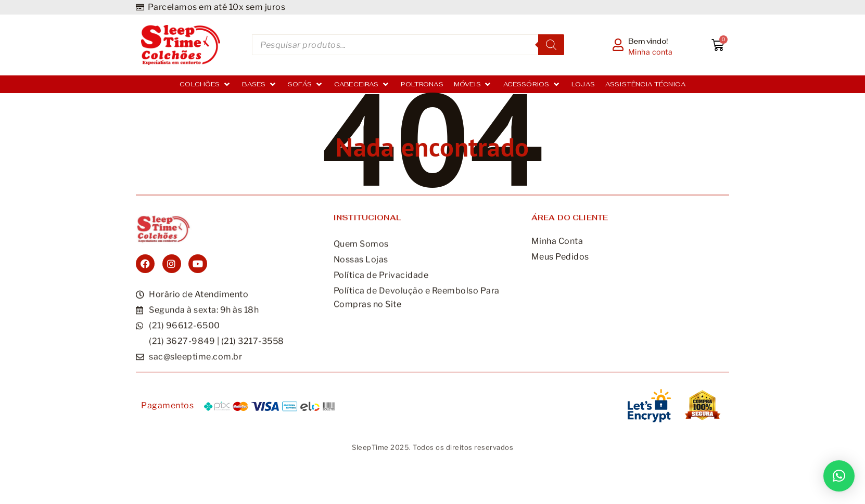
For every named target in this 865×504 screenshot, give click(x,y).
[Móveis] (473, 84)
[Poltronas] (422, 84)
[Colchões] (206, 84)
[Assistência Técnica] (645, 84)
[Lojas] (583, 84)
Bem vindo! (648, 41)
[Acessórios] (532, 84)
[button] (839, 476)
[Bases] (260, 84)
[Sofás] (306, 84)
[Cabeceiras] (362, 84)
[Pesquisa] (551, 45)
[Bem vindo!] (618, 45)
